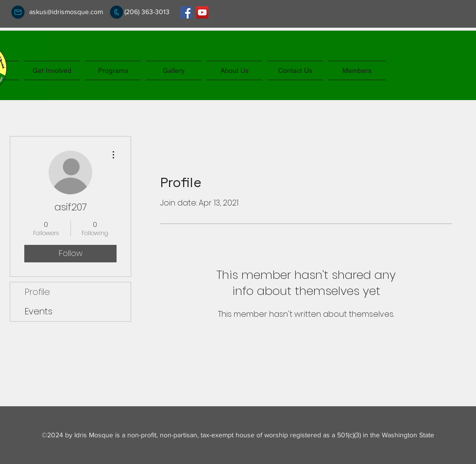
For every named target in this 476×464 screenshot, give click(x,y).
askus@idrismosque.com (66, 12)
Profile (37, 292)
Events (39, 311)
